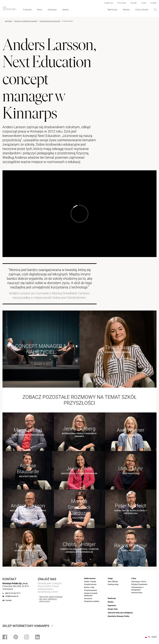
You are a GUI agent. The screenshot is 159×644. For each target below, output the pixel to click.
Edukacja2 (9, 21)
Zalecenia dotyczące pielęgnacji (120, 613)
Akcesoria (88, 599)
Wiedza (126, 10)
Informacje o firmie (139, 582)
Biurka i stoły (89, 587)
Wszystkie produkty (92, 601)
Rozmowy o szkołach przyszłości (26, 21)
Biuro (40, 10)
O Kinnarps (122, 3)
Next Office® (113, 582)
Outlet (144, 3)
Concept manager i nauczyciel (50, 21)
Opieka (66, 10)
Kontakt (134, 3)
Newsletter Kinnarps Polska (119, 616)
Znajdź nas (109, 3)
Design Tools (113, 609)
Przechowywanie (91, 590)
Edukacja (52, 10)
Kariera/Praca (137, 593)
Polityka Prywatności (139, 584)
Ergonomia (112, 606)
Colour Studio (142, 10)
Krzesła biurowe (90, 584)
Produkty (27, 10)
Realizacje (112, 10)
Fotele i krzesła (90, 582)
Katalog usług (113, 584)
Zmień (154, 637)
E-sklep (154, 3)
